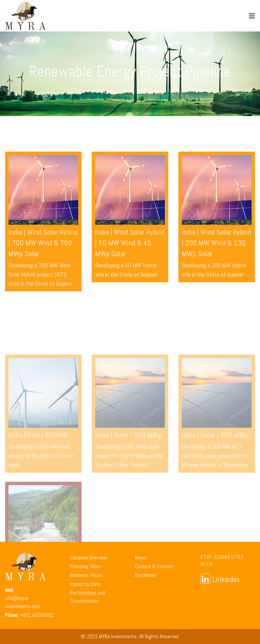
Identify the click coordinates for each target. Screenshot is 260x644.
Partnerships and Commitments (88, 597)
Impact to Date (85, 584)
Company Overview (89, 558)
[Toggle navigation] (252, 16)
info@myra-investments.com (23, 602)
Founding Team (85, 566)
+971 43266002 (37, 615)
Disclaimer (146, 575)
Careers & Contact (154, 566)
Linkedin (220, 579)
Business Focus (86, 575)
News (141, 558)
